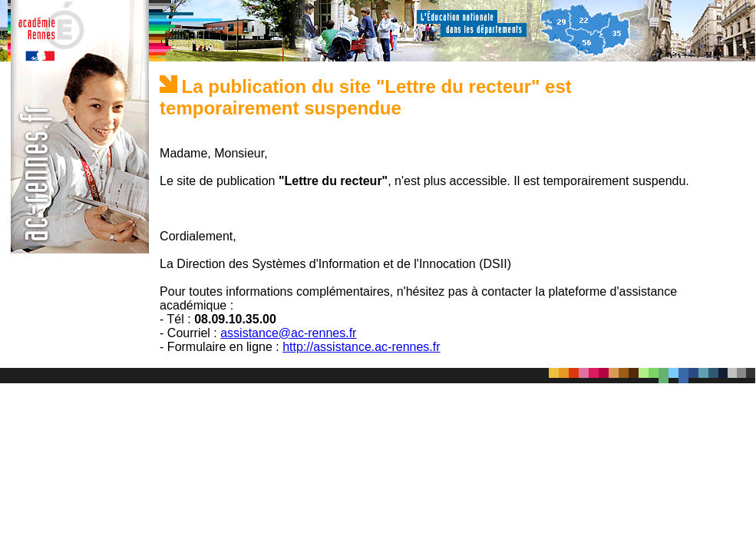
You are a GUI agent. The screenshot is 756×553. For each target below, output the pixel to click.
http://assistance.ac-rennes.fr (361, 347)
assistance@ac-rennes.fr (288, 333)
